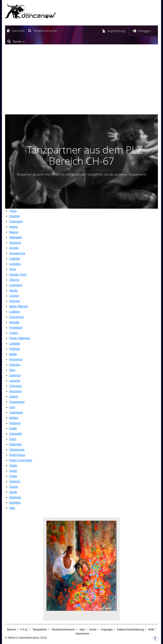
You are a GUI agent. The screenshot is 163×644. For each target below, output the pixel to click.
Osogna (15, 216)
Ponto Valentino (20, 338)
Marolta (14, 322)
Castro (14, 333)
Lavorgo (15, 381)
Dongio (14, 248)
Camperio (16, 285)
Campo (14, 296)
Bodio (13, 354)
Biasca (14, 232)
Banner (12, 629)
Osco (13, 439)
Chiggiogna (17, 450)
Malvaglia (16, 237)
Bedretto (15, 503)
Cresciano (16, 221)
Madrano (15, 497)
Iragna (14, 227)
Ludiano (15, 312)
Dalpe (13, 465)
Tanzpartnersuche (45, 31)
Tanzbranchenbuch (63, 629)
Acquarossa (17, 253)
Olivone (14, 280)
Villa (12, 508)
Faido (13, 428)
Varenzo (15, 481)
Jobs (82, 629)
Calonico (15, 375)
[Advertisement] (81, 83)
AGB (151, 629)
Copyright (107, 629)
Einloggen (145, 31)
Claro (13, 211)
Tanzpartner (40, 629)
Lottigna (15, 259)
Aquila (13, 290)
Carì (12, 407)
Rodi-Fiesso (17, 455)
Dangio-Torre (18, 274)
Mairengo (15, 444)
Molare (14, 418)
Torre (13, 269)
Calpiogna (16, 412)
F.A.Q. (24, 629)
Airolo (13, 492)
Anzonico (15, 391)
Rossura (15, 423)
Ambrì (13, 471)
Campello (16, 434)
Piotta (13, 476)
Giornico (15, 365)
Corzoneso (17, 317)
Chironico (16, 386)
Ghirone (15, 301)
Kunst (93, 629)
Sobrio (14, 397)
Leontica (15, 264)
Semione (15, 243)
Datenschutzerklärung (130, 629)
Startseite (18, 31)
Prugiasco (16, 328)
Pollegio (15, 349)
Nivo (12, 370)
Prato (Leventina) (21, 460)
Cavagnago (17, 402)
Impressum (82, 633)
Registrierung (116, 31)
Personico (16, 359)
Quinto (14, 487)
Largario (15, 343)
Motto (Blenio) (19, 306)
